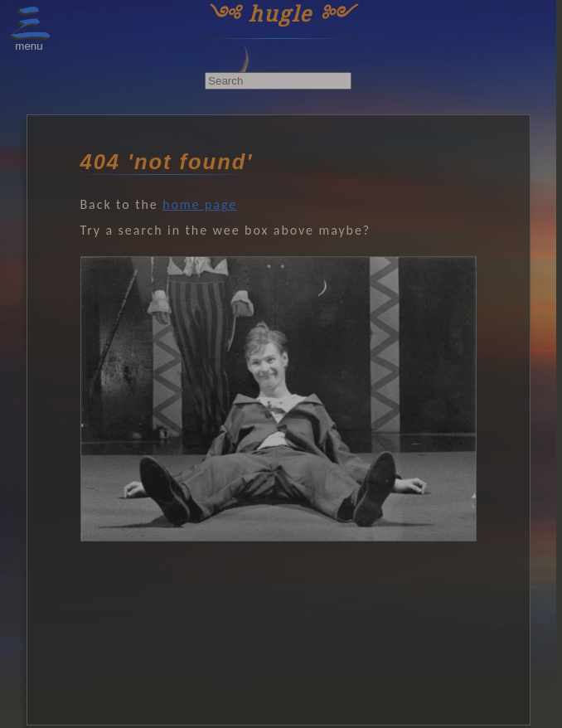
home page (200, 204)
